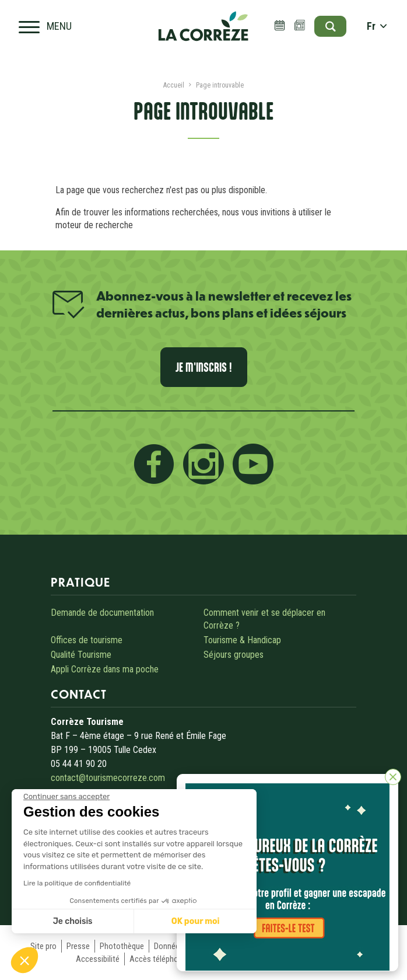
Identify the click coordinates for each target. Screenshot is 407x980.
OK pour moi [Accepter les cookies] (196, 921)
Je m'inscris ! (204, 367)
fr (377, 26)
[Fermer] (393, 777)
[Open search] (330, 26)
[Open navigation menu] (45, 26)
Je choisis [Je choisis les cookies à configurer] (73, 921)
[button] (24, 960)
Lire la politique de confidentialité (77, 883)
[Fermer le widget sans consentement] (66, 797)
